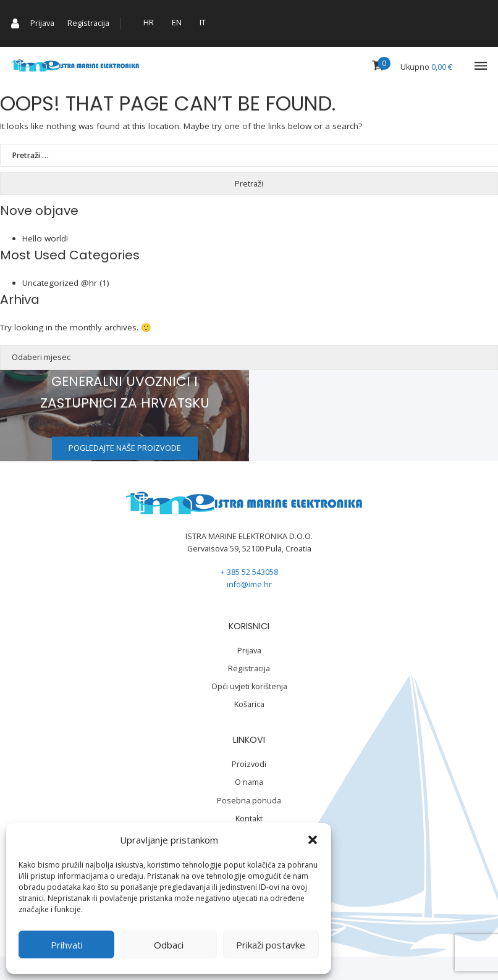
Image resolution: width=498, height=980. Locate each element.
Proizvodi (249, 764)
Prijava (42, 23)
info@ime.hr (249, 584)
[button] (313, 840)
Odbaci (169, 945)
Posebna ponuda (249, 801)
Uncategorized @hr (60, 283)
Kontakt (249, 819)
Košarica (249, 704)
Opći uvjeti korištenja (249, 686)
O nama (249, 782)
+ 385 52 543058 (249, 572)
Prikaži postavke (271, 945)
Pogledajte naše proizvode (125, 448)
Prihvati (67, 945)
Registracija (88, 23)
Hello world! (45, 238)
